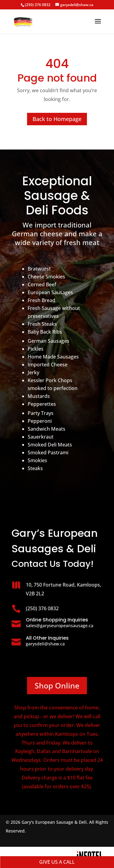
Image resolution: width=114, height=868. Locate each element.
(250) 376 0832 (38, 5)
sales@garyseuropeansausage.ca (60, 626)
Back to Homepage (57, 119)
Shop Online (57, 685)
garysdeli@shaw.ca (45, 644)
